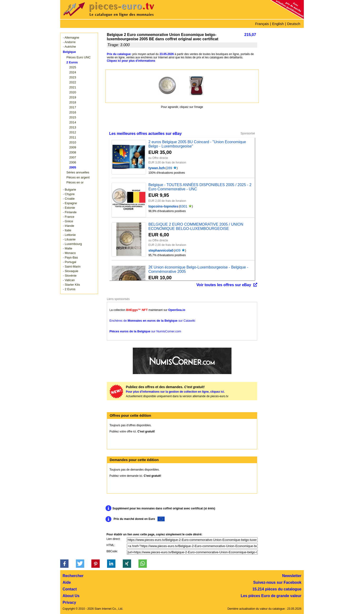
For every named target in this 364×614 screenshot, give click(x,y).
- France (69, 217)
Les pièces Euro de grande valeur (271, 596)
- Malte (68, 248)
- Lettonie (69, 235)
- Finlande (70, 212)
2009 (73, 147)
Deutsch (294, 24)
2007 (73, 157)
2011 (73, 137)
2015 (73, 117)
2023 (73, 77)
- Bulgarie (69, 190)
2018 (73, 102)
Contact (70, 589)
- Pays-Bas (70, 257)
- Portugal (69, 262)
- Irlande (69, 226)
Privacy (69, 602)
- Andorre (69, 42)
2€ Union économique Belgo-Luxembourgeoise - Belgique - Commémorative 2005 (198, 269)
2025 (73, 67)
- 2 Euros (69, 289)
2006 (73, 162)
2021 (73, 87)
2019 (73, 97)
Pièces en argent (78, 177)
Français (262, 24)
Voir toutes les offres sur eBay (224, 285)
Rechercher (73, 576)
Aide (67, 582)
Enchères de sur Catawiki (152, 321)
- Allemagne (71, 38)
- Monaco (69, 253)
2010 (73, 142)
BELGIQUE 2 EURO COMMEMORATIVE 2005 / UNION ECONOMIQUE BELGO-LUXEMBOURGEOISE (196, 226)
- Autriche (69, 47)
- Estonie (69, 208)
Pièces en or (75, 182)
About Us (71, 596)
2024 (73, 72)
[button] (64, 564)
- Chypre (69, 194)
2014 (73, 122)
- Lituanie (69, 239)
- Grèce (68, 221)
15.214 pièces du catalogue (277, 589)
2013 (73, 127)
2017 (73, 107)
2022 (73, 82)
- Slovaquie (71, 271)
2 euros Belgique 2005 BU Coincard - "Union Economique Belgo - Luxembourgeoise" (197, 144)
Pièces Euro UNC (79, 57)
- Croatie (69, 199)
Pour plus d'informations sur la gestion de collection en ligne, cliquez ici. (175, 392)
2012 (73, 132)
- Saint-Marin (72, 266)
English (278, 24)
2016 (73, 112)
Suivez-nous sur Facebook (277, 582)
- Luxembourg (72, 244)
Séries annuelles (78, 172)
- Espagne (70, 203)
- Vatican (69, 280)
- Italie (67, 230)
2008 (73, 152)
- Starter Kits (71, 285)
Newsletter (292, 576)
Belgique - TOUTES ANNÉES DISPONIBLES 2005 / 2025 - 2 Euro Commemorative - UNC (200, 187)
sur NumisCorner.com (145, 331)
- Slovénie (70, 276)
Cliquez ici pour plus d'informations (131, 61)
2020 (73, 92)
